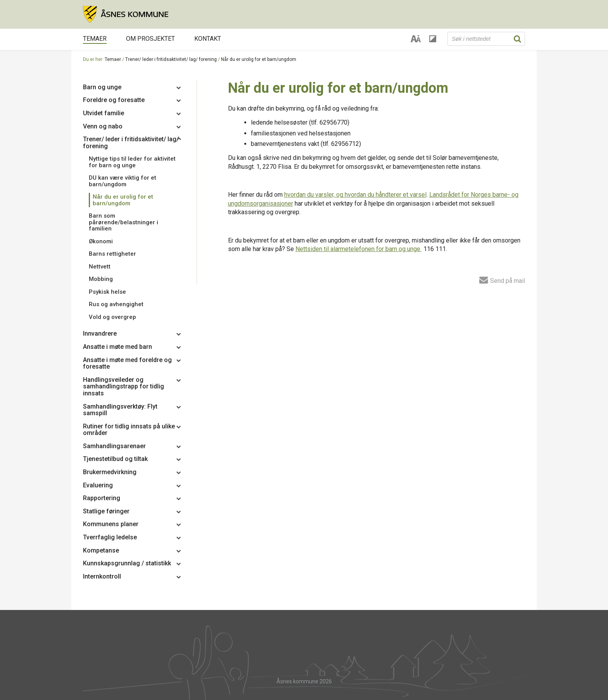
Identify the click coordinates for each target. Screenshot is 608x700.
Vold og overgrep (112, 317)
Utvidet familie (104, 113)
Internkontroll (102, 576)
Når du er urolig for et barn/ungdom (259, 59)
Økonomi (101, 241)
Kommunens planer (111, 524)
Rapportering (102, 498)
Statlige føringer (106, 511)
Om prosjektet (150, 39)
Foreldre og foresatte (114, 100)
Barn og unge (102, 87)
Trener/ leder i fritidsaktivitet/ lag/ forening (171, 59)
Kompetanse (101, 550)
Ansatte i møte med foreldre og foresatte (127, 363)
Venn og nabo (103, 126)
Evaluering (98, 485)
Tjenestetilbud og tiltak (115, 459)
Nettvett (100, 267)
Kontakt (208, 39)
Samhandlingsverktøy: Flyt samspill (120, 410)
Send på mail (502, 280)
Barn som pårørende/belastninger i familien (123, 222)
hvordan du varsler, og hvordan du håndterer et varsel (355, 195)
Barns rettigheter (112, 254)
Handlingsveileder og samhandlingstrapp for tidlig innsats (123, 386)
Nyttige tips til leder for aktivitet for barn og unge (132, 162)
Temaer (95, 39)
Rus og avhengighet (116, 304)
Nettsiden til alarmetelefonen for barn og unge (359, 249)
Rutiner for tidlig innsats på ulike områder (129, 430)
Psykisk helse (107, 292)
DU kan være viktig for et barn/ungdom (123, 181)
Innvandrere (100, 334)
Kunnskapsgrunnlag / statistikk (127, 563)
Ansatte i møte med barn (117, 347)
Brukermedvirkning (110, 472)
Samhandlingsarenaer (114, 446)
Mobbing (101, 279)
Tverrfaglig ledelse (110, 537)
